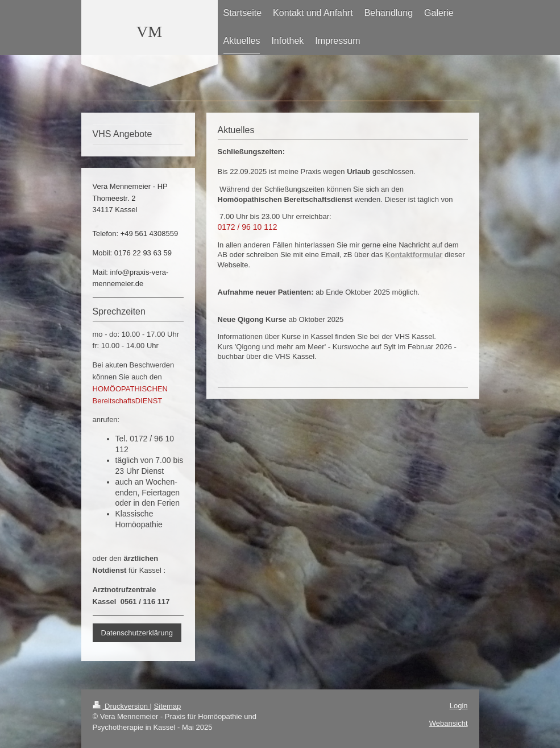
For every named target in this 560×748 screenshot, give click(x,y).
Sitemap (168, 706)
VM (149, 32)
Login (459, 706)
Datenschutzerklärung (137, 633)
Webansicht (449, 723)
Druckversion (121, 706)
